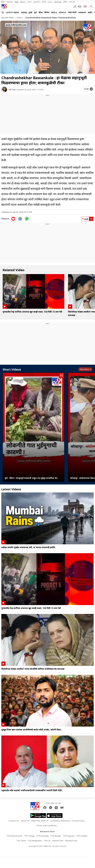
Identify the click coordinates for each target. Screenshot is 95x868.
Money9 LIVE (71, 841)
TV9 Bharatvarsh (14, 836)
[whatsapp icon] (27, 219)
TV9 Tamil (21, 841)
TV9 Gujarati (69, 836)
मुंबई (30, 12)
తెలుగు (23, 2)
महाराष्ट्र (24, 12)
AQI (80, 7)
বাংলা (29, 2)
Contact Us (14, 821)
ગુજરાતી (37, 2)
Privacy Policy (78, 821)
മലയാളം (58, 2)
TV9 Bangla (56, 836)
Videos (62, 12)
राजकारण (82, 12)
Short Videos (12, 369)
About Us (25, 821)
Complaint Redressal (60, 821)
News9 (10, 2)
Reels (54, 12)
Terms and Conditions (47, 825)
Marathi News (8, 18)
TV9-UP (72, 2)
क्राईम (90, 12)
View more (85, 369)
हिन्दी (3, 2)
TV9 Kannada (42, 836)
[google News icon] (20, 219)
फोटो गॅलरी (72, 12)
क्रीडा (41, 12)
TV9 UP (47, 841)
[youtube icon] (13, 219)
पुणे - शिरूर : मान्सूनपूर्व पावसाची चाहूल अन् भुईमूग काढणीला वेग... (32, 478)
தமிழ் (50, 2)
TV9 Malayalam (35, 841)
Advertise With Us (40, 821)
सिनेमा (47, 12)
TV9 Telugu (29, 836)
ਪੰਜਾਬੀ (44, 2)
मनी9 (65, 2)
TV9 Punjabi (82, 836)
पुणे (35, 12)
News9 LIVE (58, 841)
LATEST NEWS (12, 12)
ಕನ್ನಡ (16, 2)
